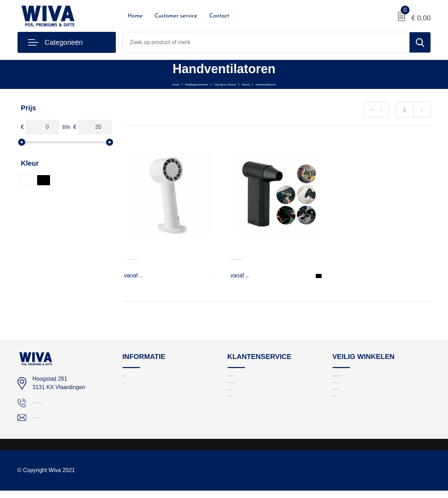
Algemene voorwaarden (360, 380)
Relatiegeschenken (175, 84)
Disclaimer (345, 425)
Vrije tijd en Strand (226, 84)
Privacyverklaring (352, 395)
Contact (219, 16)
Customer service (176, 16)
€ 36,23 (248, 275)
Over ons (133, 380)
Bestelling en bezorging (255, 395)
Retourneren (242, 410)
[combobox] (266, 42)
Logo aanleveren (247, 380)
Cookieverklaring (352, 410)
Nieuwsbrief (241, 425)
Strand (261, 84)
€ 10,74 (142, 275)
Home (135, 16)
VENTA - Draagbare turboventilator (274, 258)
